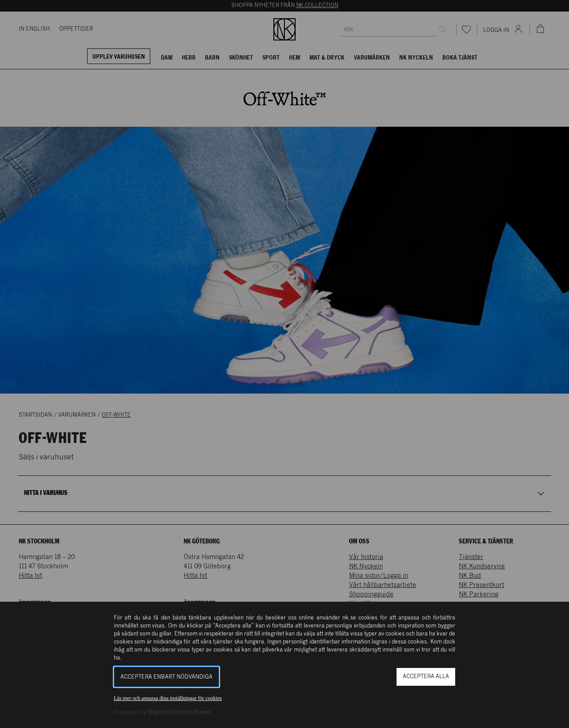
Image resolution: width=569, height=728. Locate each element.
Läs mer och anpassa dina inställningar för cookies (168, 698)
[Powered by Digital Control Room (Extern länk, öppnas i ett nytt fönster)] (162, 712)
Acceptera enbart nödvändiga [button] (166, 677)
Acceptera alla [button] (426, 677)
